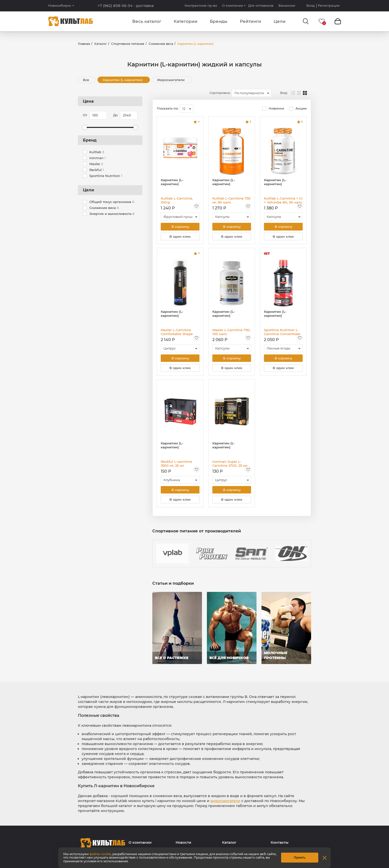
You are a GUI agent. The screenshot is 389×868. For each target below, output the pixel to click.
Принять (300, 858)
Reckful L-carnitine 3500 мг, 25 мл (176, 465)
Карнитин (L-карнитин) (123, 80)
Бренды (219, 21)
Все (86, 80)
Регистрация (329, 6)
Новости (183, 845)
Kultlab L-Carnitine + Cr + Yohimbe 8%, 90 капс (283, 200)
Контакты (280, 845)
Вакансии (287, 5)
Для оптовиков (261, 5)
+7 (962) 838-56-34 (126, 6)
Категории (186, 21)
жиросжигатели (225, 803)
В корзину (180, 227)
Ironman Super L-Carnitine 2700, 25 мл (230, 465)
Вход (311, 6)
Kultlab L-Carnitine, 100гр (177, 200)
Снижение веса (161, 44)
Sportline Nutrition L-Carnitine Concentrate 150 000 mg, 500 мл (282, 333)
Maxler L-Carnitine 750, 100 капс (231, 333)
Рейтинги (251, 21)
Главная (84, 44)
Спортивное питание (128, 44)
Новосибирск (60, 6)
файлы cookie (100, 854)
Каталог (101, 44)
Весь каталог (147, 21)
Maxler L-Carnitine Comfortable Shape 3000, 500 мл (177, 333)
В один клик (180, 237)
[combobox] (252, 93)
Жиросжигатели (171, 80)
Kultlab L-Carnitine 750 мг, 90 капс (231, 200)
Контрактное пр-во (201, 5)
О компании (233, 5)
